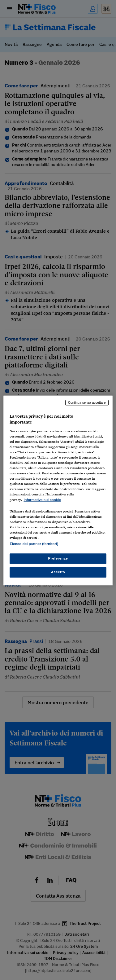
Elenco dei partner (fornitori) (34, 544)
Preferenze (58, 558)
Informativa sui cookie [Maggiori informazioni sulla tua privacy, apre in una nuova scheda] (42, 500)
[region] (58, 490)
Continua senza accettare (87, 402)
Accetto (58, 572)
